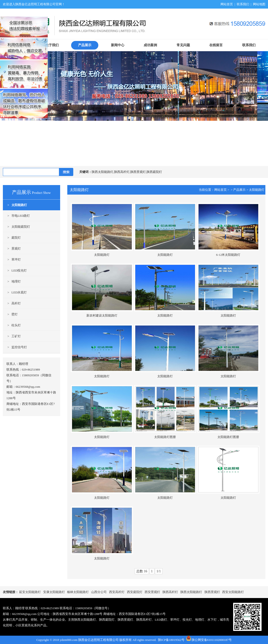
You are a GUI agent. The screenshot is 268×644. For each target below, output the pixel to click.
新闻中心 (118, 45)
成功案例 (150, 45)
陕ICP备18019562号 (171, 640)
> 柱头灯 (12, 325)
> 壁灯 (10, 314)
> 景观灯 (12, 249)
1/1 (159, 571)
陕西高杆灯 (170, 592)
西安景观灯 (152, 592)
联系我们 (243, 4)
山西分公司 (99, 592)
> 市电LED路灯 (16, 216)
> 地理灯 (12, 281)
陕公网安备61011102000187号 (212, 640)
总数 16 (142, 571)
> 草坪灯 (12, 259)
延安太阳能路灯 (30, 592)
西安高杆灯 (117, 592)
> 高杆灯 (12, 303)
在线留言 (216, 45)
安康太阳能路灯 (54, 592)
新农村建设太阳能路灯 (102, 315)
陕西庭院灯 (107, 620)
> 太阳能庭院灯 (17, 227)
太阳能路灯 (257, 190)
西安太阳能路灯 (233, 592)
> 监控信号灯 (15, 347)
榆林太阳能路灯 (78, 592)
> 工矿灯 (12, 336)
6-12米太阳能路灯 (228, 255)
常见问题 (183, 45)
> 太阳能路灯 (15, 205)
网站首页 (227, 4)
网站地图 (259, 4)
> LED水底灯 (15, 292)
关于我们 (52, 45)
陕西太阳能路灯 (191, 592)
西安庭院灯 (135, 592)
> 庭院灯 (12, 238)
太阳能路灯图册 (165, 437)
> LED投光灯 (15, 270)
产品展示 (85, 45)
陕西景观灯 (212, 592)
